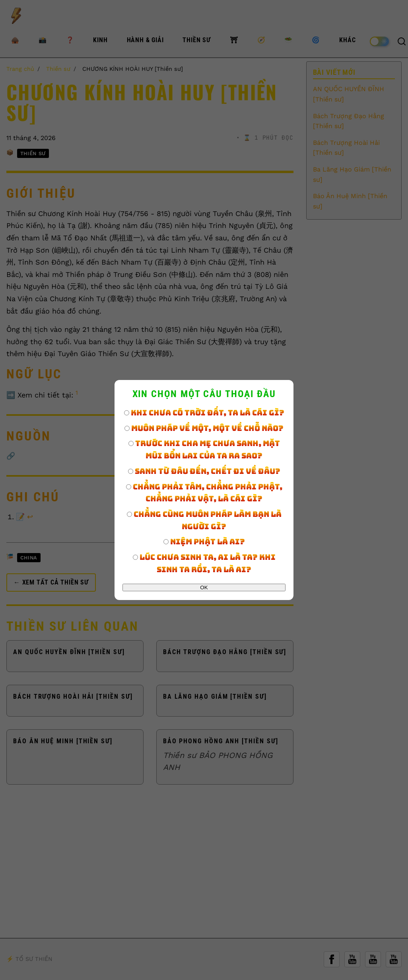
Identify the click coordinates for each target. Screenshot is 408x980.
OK (204, 587)
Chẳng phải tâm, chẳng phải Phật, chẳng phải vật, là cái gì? (204, 493)
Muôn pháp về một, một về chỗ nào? (204, 428)
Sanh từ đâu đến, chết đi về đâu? (204, 471)
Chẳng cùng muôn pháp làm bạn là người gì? (204, 520)
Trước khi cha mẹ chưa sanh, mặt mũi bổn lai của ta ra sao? (204, 449)
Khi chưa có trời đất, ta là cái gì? (204, 413)
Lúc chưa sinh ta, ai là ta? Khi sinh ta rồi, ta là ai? (204, 563)
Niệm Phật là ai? (204, 542)
